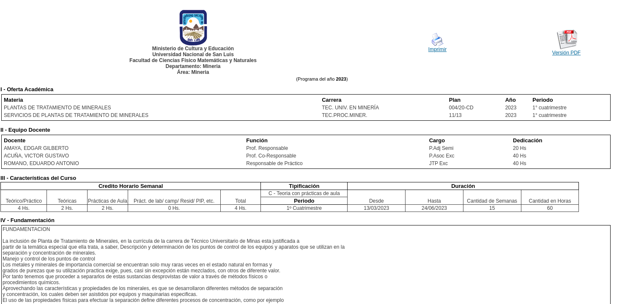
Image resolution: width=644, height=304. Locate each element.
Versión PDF (566, 53)
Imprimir (437, 49)
